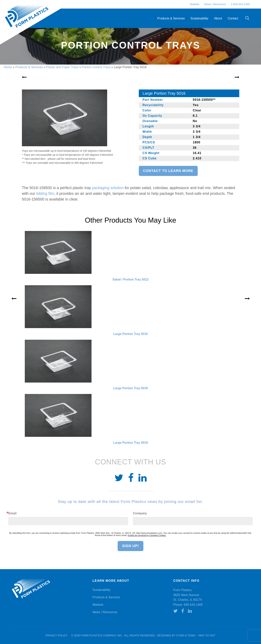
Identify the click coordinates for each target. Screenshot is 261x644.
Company (140, 513)
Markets (195, 4)
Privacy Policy (57, 635)
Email (12, 513)
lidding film (45, 193)
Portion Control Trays (96, 67)
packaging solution (108, 188)
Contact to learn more (168, 171)
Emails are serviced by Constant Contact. (147, 535)
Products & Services (171, 18)
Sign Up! (130, 546)
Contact (233, 18)
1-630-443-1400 (240, 4)
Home (8, 67)
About (218, 18)
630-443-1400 (193, 605)
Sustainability (199, 18)
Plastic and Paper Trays (62, 67)
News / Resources (215, 4)
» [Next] (247, 299)
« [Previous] (14, 299)
